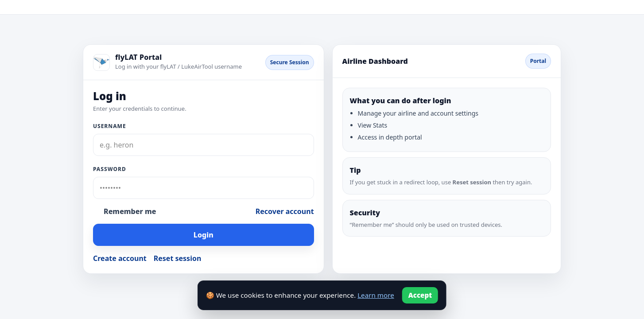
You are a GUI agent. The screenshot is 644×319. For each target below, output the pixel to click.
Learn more (376, 295)
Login (204, 235)
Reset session (178, 258)
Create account (120, 258)
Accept (420, 295)
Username (110, 126)
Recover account (285, 211)
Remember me (130, 211)
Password (110, 169)
